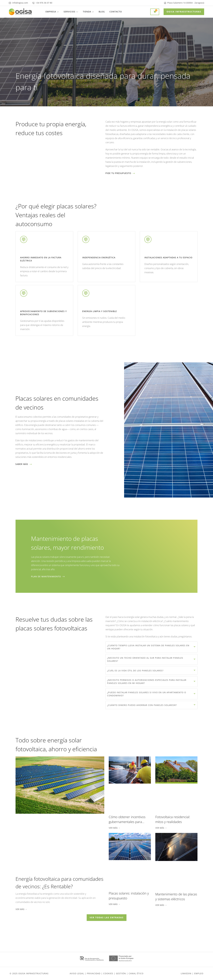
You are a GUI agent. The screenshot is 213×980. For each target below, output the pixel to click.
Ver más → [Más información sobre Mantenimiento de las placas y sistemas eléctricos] (161, 905)
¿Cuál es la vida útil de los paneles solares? (135, 671)
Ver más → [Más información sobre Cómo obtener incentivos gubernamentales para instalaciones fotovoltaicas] (114, 828)
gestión (121, 973)
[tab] (151, 647)
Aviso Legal (77, 973)
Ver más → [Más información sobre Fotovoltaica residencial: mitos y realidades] (161, 828)
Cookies (108, 973)
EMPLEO (199, 973)
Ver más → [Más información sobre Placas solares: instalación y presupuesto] (114, 904)
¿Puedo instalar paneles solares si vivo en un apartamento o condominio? (147, 694)
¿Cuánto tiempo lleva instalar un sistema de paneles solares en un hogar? (148, 647)
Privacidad (94, 973)
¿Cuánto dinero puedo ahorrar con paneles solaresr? (142, 705)
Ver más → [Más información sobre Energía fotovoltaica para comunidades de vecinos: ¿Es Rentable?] (21, 909)
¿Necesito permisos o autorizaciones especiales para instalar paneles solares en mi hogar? (147, 682)
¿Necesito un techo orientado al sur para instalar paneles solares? (145, 659)
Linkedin (186, 973)
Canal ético (136, 973)
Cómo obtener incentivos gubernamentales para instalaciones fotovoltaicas (128, 822)
